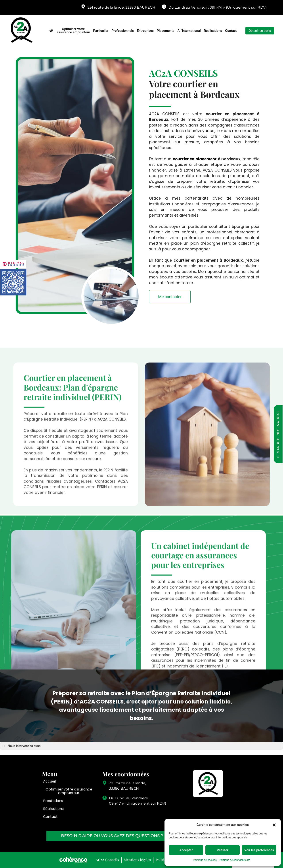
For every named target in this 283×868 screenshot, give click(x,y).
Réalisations (213, 31)
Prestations (53, 801)
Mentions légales (137, 860)
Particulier (101, 31)
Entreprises (145, 31)
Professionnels (123, 31)
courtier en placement (195, 159)
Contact (231, 31)
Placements (166, 31)
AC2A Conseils (107, 860)
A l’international (189, 31)
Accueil (49, 781)
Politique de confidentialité (235, 860)
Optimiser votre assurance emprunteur (73, 31)
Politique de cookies (205, 860)
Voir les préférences (259, 850)
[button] (274, 825)
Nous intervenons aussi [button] (22, 746)
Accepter (186, 850)
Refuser (222, 850)
